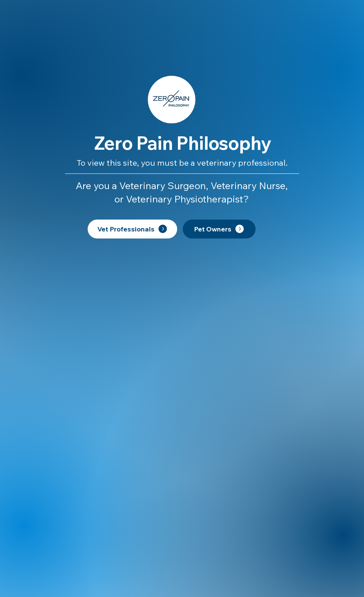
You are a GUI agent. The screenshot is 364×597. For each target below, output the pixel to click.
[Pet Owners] (219, 229)
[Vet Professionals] (132, 229)
